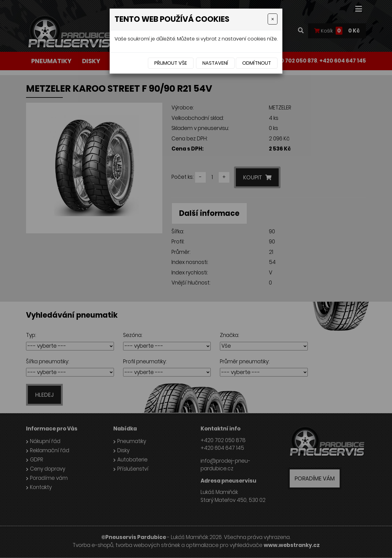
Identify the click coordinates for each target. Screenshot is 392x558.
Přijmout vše (171, 63)
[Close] (273, 19)
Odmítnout (257, 63)
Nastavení (215, 63)
